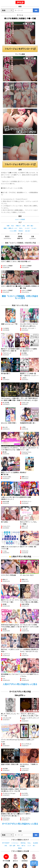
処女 (13, 226)
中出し (21, 228)
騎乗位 (20, 848)
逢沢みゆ (15, 858)
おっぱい (34, 228)
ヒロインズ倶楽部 (20, 219)
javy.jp (20, 2)
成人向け (28, 231)
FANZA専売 (13, 231)
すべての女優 (6, 858)
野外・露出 (30, 226)
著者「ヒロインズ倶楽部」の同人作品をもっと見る (20, 297)
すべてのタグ (6, 843)
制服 (8, 226)
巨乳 (24, 226)
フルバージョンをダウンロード (20, 49)
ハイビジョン (15, 843)
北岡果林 (34, 858)
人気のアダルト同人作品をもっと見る (20, 684)
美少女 (23, 846)
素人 (34, 846)
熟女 (18, 846)
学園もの (18, 226)
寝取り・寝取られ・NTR (10, 228)
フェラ (29, 846)
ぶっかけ (27, 228)
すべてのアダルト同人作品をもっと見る (20, 824)
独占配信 (36, 843)
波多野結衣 (25, 858)
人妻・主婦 (12, 846)
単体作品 (23, 843)
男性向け (21, 231)
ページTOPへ (34, 863)
